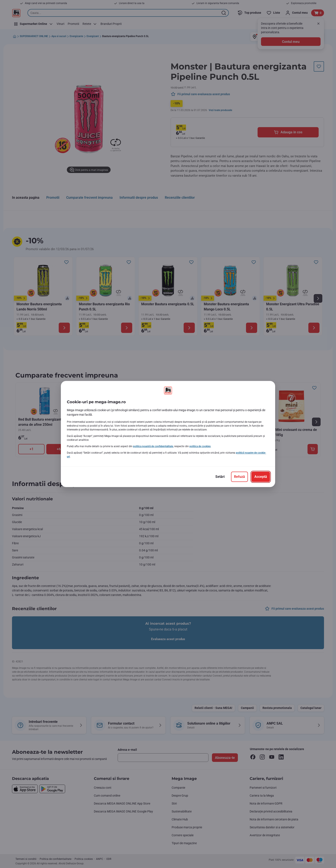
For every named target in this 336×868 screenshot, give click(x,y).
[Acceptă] (261, 477)
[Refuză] (239, 477)
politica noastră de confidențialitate (153, 446)
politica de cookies (200, 446)
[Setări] (220, 477)
